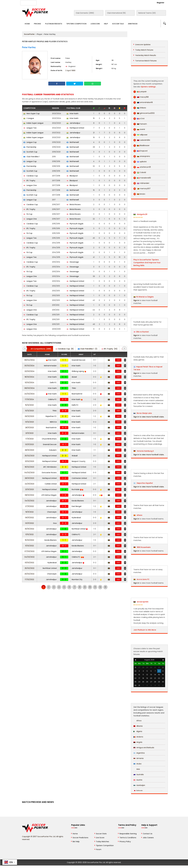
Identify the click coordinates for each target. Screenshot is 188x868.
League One (30, 185)
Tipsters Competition (76, 24)
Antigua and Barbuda (144, 748)
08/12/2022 (29, 495)
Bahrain (138, 791)
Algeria (138, 731)
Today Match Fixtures (144, 50)
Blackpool (72, 176)
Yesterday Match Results (146, 55)
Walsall (75, 456)
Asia (137, 769)
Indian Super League (33, 123)
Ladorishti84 (142, 140)
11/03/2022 (29, 546)
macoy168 (141, 97)
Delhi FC (53, 383)
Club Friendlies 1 (31, 157)
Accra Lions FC (141, 579)
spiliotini (140, 162)
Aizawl (74, 377)
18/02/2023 (29, 467)
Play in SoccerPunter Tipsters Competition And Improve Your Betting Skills (147, 263)
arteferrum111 (142, 167)
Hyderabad (76, 518)
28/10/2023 (29, 450)
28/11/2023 (29, 428)
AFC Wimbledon (50, 467)
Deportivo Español (143, 483)
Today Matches (102, 842)
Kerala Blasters (78, 501)
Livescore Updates (143, 45)
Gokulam (53, 450)
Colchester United (79, 478)
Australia (139, 774)
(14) (109, 349)
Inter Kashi (72, 113)
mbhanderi (141, 183)
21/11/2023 (29, 433)
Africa (137, 721)
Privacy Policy (125, 842)
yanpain (140, 92)
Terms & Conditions (128, 838)
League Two (30, 128)
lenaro (139, 194)
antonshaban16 (143, 102)
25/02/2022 (29, 568)
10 (90, 587)
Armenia (138, 758)
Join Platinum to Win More (145, 630)
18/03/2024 (29, 377)
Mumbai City (77, 579)
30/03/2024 (29, 366)
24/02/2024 (29, 394)
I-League (29, 118)
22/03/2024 (29, 371)
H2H (118, 360)
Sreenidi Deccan (79, 360)
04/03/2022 (29, 557)
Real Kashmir (77, 394)
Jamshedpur (73, 123)
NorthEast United (80, 529)
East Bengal (76, 506)
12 (100, 587)
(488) (40, 349)
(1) (88, 349)
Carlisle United (51, 484)
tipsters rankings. (148, 87)
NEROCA (53, 422)
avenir (139, 129)
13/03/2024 (29, 383)
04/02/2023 (29, 473)
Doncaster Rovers (49, 473)
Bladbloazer (141, 146)
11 (95, 587)
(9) (65, 349)
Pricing (37, 24)
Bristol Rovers (74, 204)
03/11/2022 (29, 523)
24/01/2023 (29, 484)
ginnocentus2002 (144, 113)
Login (147, 3)
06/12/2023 (29, 416)
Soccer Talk (118, 24)
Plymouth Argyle (75, 224)
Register (161, 3)
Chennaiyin (52, 512)
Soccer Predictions (80, 838)
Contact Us (77, 3)
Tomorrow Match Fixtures (146, 61)
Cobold (140, 172)
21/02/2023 (29, 461)
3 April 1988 (70, 71)
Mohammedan (50, 366)
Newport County (79, 461)
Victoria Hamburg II (144, 451)
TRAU (74, 388)
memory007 (142, 189)
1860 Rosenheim (142, 547)
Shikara (140, 108)
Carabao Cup (31, 176)
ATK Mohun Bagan (49, 495)
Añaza (138, 515)
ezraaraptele (141, 602)
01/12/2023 (29, 422)
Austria (138, 780)
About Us (45, 3)
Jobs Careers (148, 838)
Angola (138, 742)
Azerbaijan (139, 785)
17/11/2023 (29, 439)
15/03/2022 (29, 540)
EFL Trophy (29, 181)
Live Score (100, 838)
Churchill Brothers (49, 439)
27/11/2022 (29, 506)
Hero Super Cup (31, 113)
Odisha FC (52, 399)
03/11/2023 (29, 444)
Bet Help (76, 842)
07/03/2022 (29, 551)
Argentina (139, 753)
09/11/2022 (29, 518)
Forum (99, 849)
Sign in (136, 300)
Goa (55, 523)
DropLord (140, 151)
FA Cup (28, 214)
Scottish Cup (30, 152)
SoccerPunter (29, 34)
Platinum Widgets (54, 24)
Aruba (137, 764)
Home (27, 24)
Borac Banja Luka (143, 413)
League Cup (30, 142)
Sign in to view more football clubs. (149, 417)
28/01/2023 (29, 478)
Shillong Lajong (79, 371)
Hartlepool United (75, 128)
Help (106, 24)
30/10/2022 (29, 529)
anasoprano (142, 156)
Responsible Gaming (128, 834)
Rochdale (77, 489)
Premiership (30, 147)
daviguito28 (140, 214)
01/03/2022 (29, 563)
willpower (140, 135)
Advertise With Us (60, 3)
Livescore (95, 24)
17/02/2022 (29, 579)
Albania (138, 726)
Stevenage (73, 262)
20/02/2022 (29, 574)
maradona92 (142, 178)
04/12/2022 (29, 501)
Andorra (138, 737)
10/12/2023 (29, 411)
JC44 (139, 119)
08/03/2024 (29, 388)
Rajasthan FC (51, 416)
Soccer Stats (101, 834)
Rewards (90, 3)
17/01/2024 (29, 399)
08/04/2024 (29, 360)
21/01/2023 (29, 489)
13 (105, 587)
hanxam (140, 124)
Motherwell (73, 142)
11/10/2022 (29, 534)
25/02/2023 (29, 456)
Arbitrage (133, 24)
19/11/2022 (29, 512)
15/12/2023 (29, 405)
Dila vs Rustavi (142, 332)
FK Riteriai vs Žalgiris (145, 297)
